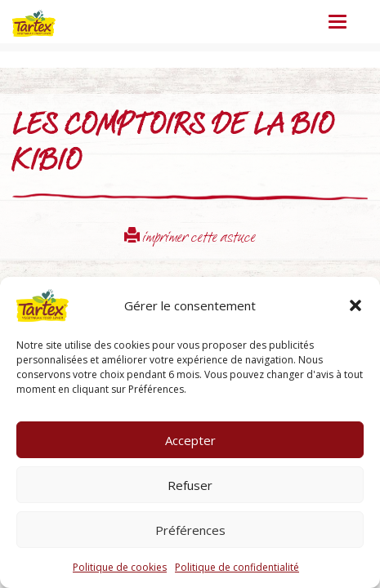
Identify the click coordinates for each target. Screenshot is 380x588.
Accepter (190, 440)
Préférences (190, 530)
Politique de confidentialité (237, 567)
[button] (355, 305)
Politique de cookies (120, 567)
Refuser (190, 485)
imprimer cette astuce (190, 239)
